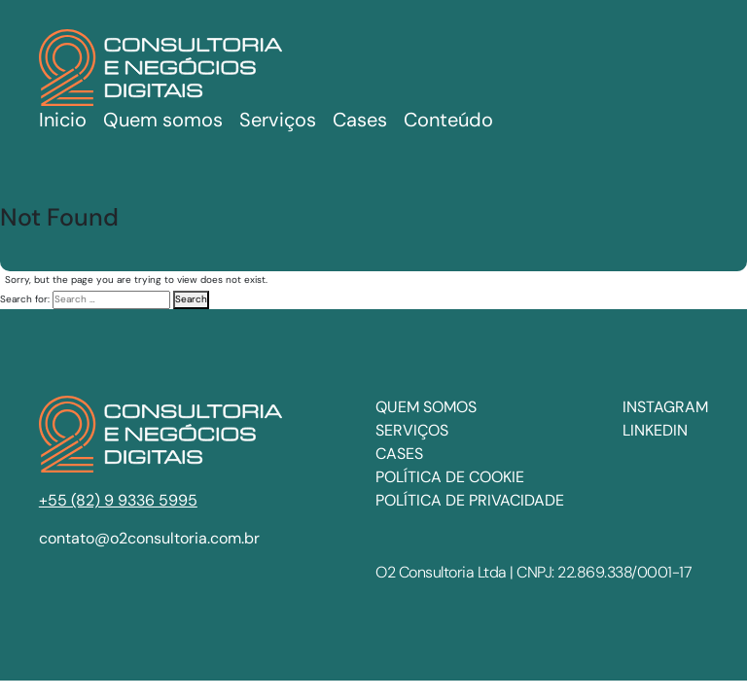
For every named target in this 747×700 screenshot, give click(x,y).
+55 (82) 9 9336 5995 (118, 500)
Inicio (63, 120)
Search (191, 299)
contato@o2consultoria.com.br (149, 538)
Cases (399, 454)
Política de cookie (450, 477)
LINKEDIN (655, 430)
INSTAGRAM (665, 407)
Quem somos (163, 120)
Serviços (412, 430)
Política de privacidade (470, 500)
